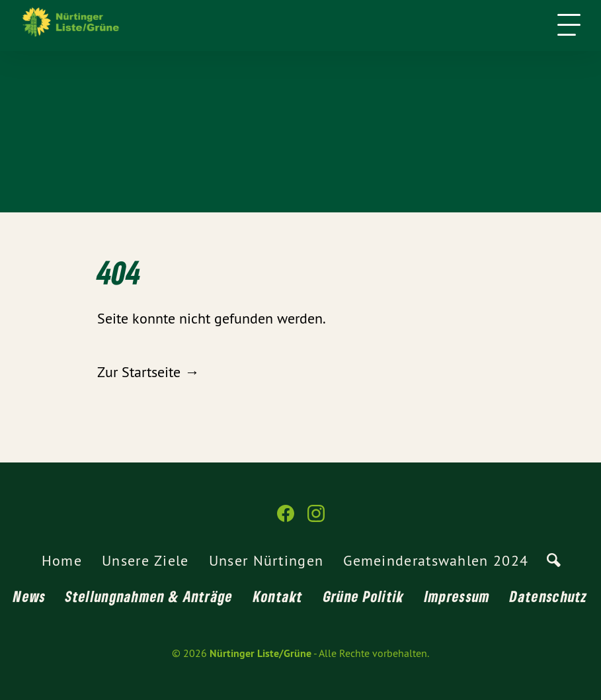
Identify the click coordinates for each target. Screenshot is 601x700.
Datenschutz (548, 596)
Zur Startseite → (148, 372)
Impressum (458, 596)
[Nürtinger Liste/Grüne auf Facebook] (286, 519)
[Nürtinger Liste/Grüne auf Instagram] (316, 519)
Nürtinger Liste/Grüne (260, 653)
